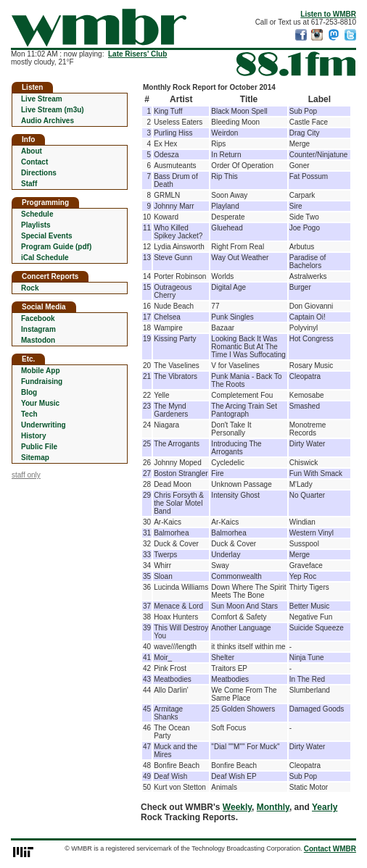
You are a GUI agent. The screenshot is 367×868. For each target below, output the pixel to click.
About (32, 151)
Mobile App (41, 371)
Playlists (36, 225)
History (33, 436)
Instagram (38, 329)
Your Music (40, 403)
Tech (29, 414)
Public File (39, 447)
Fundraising (42, 381)
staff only (26, 475)
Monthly (273, 807)
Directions (39, 173)
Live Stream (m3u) (53, 110)
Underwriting (44, 425)
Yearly (325, 807)
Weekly (237, 807)
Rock (30, 288)
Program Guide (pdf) (56, 247)
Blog (29, 392)
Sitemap (35, 458)
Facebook (38, 318)
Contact (34, 162)
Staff (29, 184)
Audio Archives (48, 121)
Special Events (47, 236)
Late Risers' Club (137, 54)
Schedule (37, 214)
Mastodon (38, 340)
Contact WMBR (330, 849)
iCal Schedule (45, 258)
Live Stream (42, 99)
